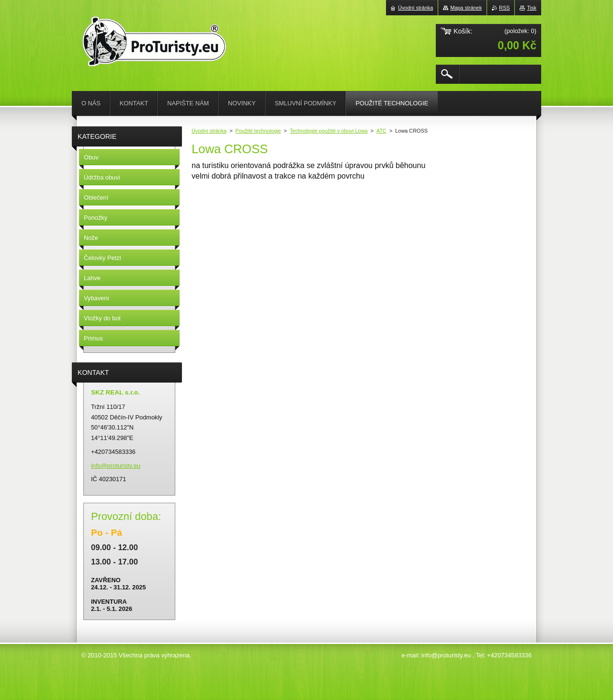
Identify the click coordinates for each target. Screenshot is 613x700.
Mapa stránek (466, 8)
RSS (504, 8)
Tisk (532, 8)
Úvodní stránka (209, 131)
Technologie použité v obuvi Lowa (329, 131)
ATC (381, 131)
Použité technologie (258, 131)
